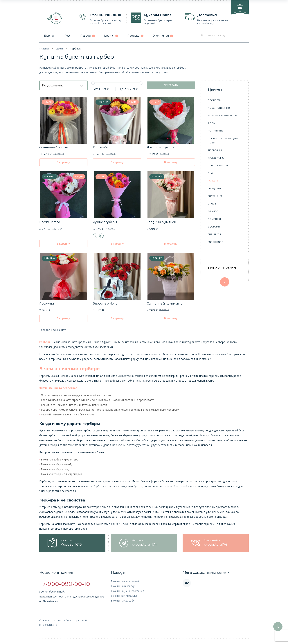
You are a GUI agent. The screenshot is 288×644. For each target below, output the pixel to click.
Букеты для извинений (125, 581)
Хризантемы (216, 158)
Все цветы (215, 100)
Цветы (60, 48)
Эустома (214, 227)
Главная (44, 48)
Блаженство (50, 222)
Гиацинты (214, 234)
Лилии (212, 173)
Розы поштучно (219, 108)
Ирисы (212, 204)
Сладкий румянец (162, 222)
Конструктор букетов (223, 115)
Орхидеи (214, 211)
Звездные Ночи (105, 304)
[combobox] (63, 85)
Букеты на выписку (123, 586)
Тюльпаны (215, 150)
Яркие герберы (105, 222)
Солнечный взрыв (54, 147)
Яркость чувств (161, 147)
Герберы (76, 48)
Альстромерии (218, 165)
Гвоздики (214, 188)
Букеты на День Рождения (127, 591)
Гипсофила (216, 242)
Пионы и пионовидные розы (223, 140)
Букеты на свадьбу (123, 601)
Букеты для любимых (124, 596)
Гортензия (215, 196)
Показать (171, 85)
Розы (211, 123)
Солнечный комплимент (167, 304)
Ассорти (47, 304)
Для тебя (101, 147)
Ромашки (214, 219)
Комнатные (216, 131)
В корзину (63, 162)
